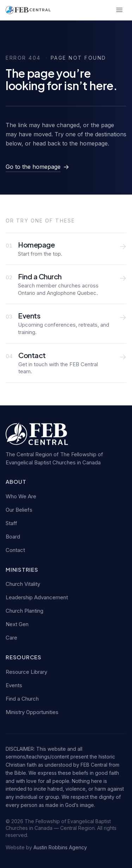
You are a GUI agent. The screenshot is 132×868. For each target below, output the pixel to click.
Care (11, 638)
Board (13, 537)
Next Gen (17, 624)
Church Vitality (23, 584)
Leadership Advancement (37, 597)
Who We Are (21, 496)
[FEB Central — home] (28, 10)
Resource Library (26, 672)
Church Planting (24, 611)
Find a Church (22, 699)
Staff (11, 523)
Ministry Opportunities (32, 712)
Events (14, 685)
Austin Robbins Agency (60, 847)
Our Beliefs (19, 510)
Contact (15, 550)
